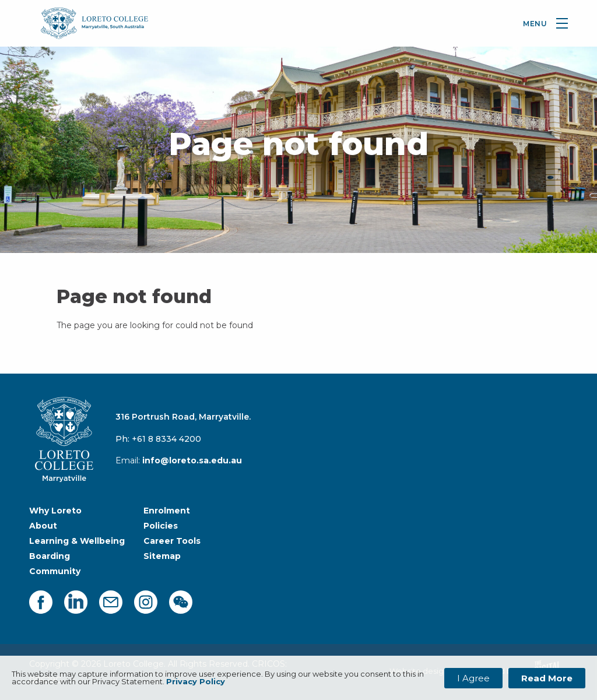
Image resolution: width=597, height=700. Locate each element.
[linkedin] (76, 602)
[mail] (111, 602)
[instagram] (146, 602)
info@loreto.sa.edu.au (192, 460)
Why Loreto (55, 511)
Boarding (50, 556)
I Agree (473, 678)
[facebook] (41, 602)
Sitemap (162, 556)
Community (55, 571)
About (43, 526)
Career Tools (172, 541)
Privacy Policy (196, 681)
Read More (547, 678)
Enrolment (167, 511)
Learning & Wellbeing (77, 541)
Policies (161, 526)
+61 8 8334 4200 (166, 439)
